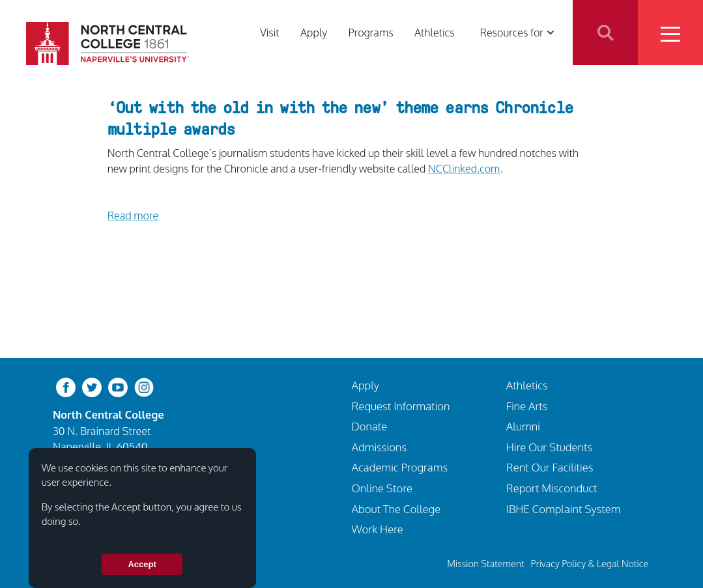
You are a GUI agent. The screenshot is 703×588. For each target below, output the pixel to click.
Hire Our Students (549, 447)
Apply (314, 32)
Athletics (435, 32)
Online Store (382, 488)
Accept (142, 564)
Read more (133, 215)
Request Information (401, 406)
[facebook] (66, 386)
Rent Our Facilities (550, 467)
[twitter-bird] (92, 386)
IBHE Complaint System (564, 509)
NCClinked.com (464, 168)
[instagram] (144, 386)
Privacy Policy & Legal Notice (589, 563)
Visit (269, 32)
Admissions (380, 447)
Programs (370, 32)
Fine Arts (527, 406)
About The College (396, 509)
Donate (370, 426)
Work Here (378, 529)
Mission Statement (486, 563)
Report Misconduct (552, 488)
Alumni (523, 426)
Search (605, 33)
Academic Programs (400, 467)
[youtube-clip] (118, 386)
